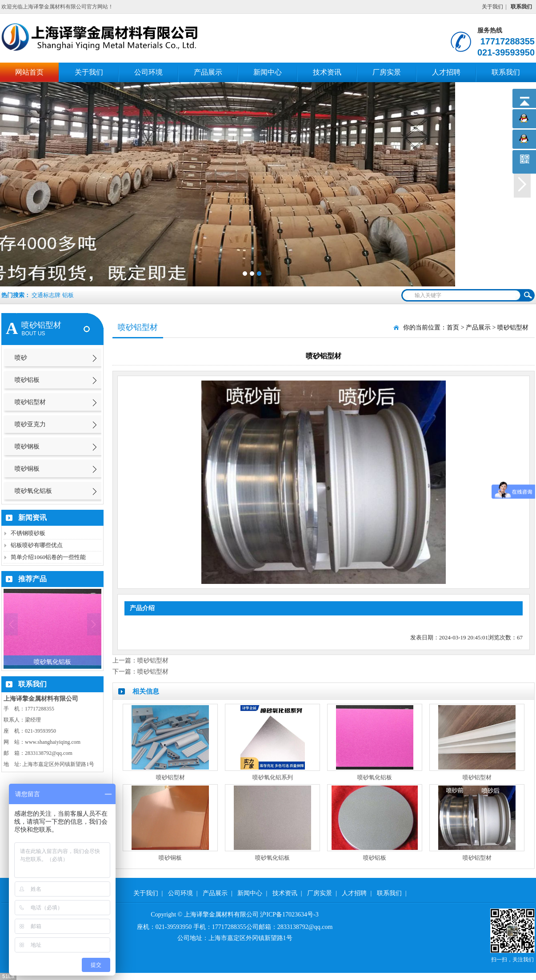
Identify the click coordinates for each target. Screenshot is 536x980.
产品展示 (208, 72)
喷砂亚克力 (30, 424)
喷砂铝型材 (30, 402)
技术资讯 (327, 72)
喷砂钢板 (27, 446)
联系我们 (506, 72)
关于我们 (492, 7)
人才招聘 (446, 72)
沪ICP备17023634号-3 (289, 915)
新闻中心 (268, 72)
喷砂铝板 (27, 380)
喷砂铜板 (27, 469)
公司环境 (148, 72)
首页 (453, 327)
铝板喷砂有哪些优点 (37, 545)
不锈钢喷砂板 (28, 533)
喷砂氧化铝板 (33, 491)
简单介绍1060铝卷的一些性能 (48, 557)
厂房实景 (387, 72)
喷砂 (21, 358)
